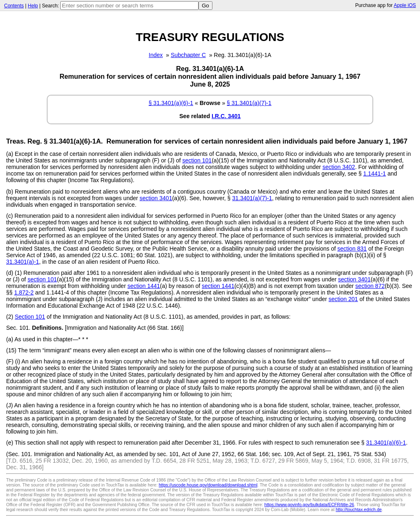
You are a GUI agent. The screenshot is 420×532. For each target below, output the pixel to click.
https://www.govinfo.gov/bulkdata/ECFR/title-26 (309, 505)
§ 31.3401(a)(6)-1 (171, 103)
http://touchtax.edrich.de (358, 509)
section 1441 (144, 286)
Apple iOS (405, 5)
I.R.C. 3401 (226, 116)
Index (156, 55)
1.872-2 (24, 292)
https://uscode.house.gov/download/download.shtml (208, 485)
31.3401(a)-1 (23, 262)
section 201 (343, 299)
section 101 (197, 160)
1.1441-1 (375, 174)
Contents (14, 6)
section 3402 (339, 167)
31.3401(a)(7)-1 (252, 198)
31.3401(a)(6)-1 (386, 443)
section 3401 (156, 198)
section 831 (352, 249)
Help (33, 6)
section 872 (370, 286)
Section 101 (30, 317)
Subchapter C (188, 55)
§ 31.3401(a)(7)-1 (249, 103)
